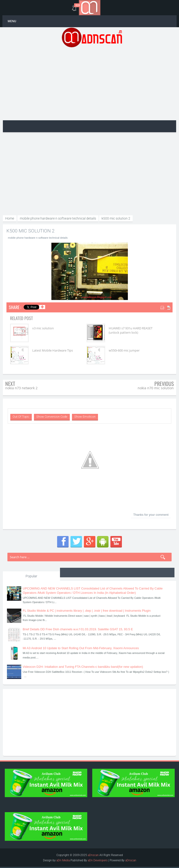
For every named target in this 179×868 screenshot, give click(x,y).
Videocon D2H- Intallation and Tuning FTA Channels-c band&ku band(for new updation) (83, 667)
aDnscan (93, 855)
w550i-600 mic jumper (124, 350)
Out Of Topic (21, 417)
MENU (12, 21)
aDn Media (63, 860)
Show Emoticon (85, 417)
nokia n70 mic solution (156, 388)
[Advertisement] (92, 83)
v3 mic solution (43, 328)
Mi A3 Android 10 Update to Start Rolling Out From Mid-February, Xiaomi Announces (81, 648)
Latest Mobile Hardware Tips (53, 350)
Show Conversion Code (52, 417)
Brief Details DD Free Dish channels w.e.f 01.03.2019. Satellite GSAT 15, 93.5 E (78, 629)
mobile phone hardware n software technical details (38, 238)
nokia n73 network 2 (21, 388)
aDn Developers (98, 860)
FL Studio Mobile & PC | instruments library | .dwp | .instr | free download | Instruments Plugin (87, 611)
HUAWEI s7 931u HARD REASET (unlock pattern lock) (130, 330)
